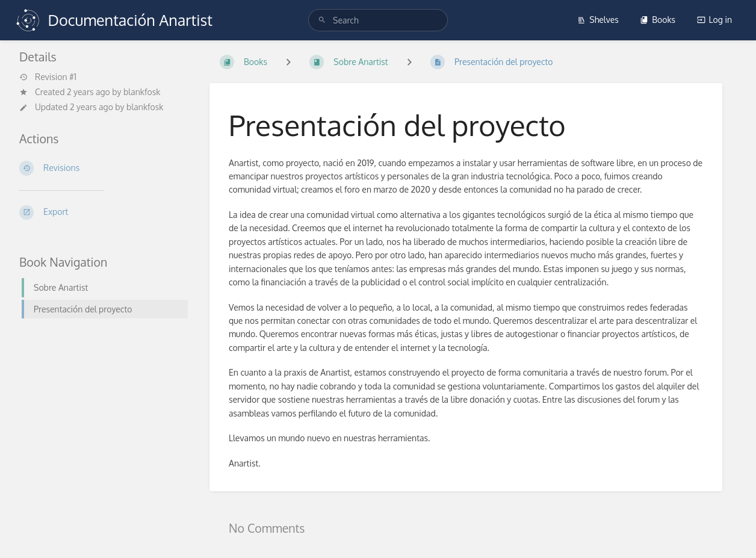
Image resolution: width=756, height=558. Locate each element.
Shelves (598, 20)
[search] (378, 20)
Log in (714, 20)
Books (658, 20)
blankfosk (142, 92)
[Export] (100, 212)
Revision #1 (48, 77)
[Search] (322, 20)
